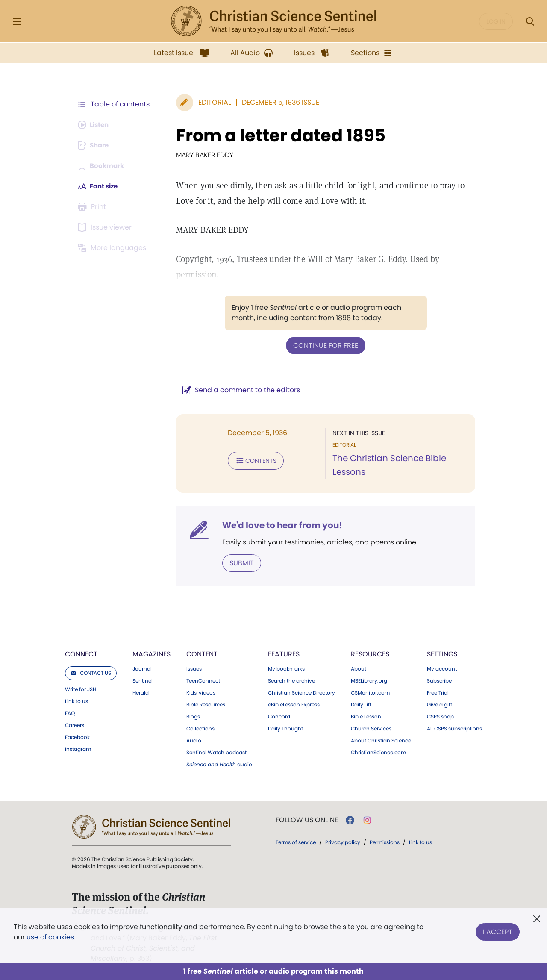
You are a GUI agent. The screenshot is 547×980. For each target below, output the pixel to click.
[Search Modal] (530, 22)
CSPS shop (440, 716)
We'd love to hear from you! (278, 525)
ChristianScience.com (378, 752)
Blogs (193, 716)
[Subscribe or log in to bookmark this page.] (102, 166)
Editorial (210, 102)
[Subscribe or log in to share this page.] (95, 145)
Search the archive (291, 680)
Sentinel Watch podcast (216, 752)
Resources (370, 653)
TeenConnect (203, 680)
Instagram (78, 748)
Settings (442, 653)
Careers (75, 724)
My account (442, 668)
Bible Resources (206, 704)
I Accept (498, 930)
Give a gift (440, 704)
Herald (141, 692)
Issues (194, 668)
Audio (194, 740)
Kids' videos (201, 692)
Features (284, 653)
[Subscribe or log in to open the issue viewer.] (106, 227)
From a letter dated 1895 (276, 135)
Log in (496, 21)
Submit (237, 562)
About (359, 668)
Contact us (91, 672)
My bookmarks (286, 668)
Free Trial (438, 692)
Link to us (76, 700)
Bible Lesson (366, 716)
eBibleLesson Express (294, 704)
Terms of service (296, 841)
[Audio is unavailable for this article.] (95, 125)
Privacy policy (343, 841)
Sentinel (143, 680)
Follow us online (307, 819)
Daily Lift (361, 704)
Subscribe (439, 680)
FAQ (70, 712)
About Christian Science (381, 740)
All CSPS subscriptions (454, 728)
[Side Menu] (17, 22)
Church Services (371, 728)
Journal (142, 668)
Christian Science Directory (301, 692)
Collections (200, 728)
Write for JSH (81, 689)
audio (219, 764)
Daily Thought (285, 728)
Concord (279, 716)
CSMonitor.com (370, 692)
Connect (81, 653)
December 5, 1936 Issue (276, 102)
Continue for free (323, 345)
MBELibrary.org (369, 680)
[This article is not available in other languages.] (113, 248)
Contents (251, 460)
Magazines (151, 653)
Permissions (385, 841)
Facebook (77, 736)
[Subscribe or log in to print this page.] (93, 207)
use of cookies (50, 937)
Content (202, 653)
